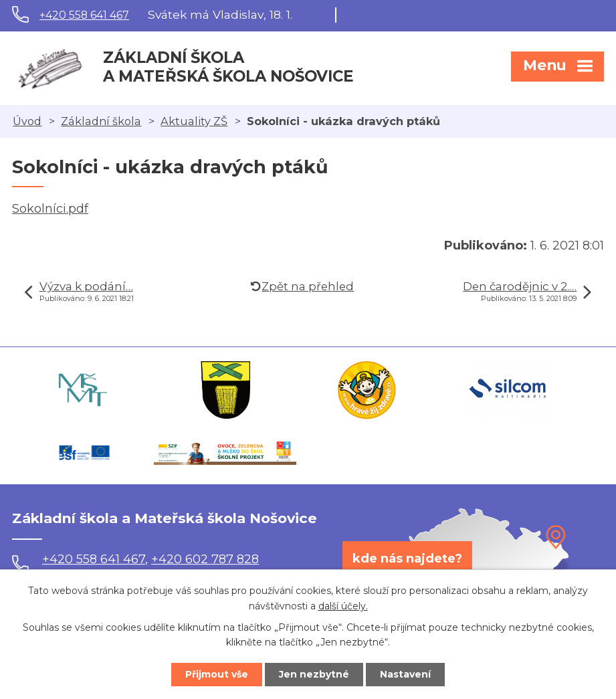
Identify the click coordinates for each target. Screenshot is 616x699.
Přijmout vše (217, 674)
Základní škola (101, 121)
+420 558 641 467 (84, 15)
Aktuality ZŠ (194, 121)
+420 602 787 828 (205, 559)
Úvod (27, 121)
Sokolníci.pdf (50, 209)
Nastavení (405, 674)
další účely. (343, 606)
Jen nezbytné (314, 674)
